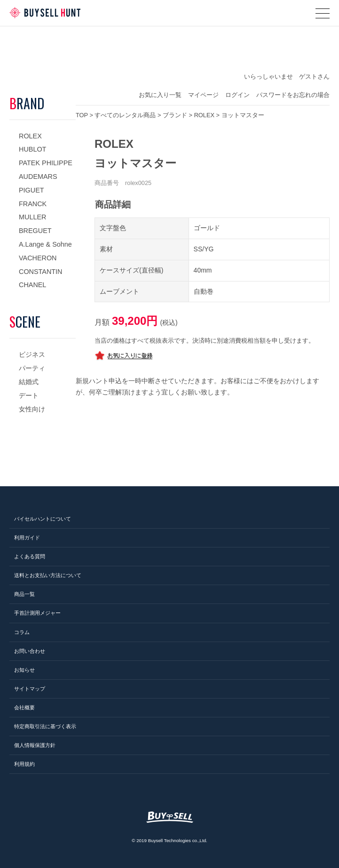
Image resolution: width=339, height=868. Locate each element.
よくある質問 (30, 556)
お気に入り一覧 (160, 95)
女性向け (32, 409)
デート (29, 395)
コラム (22, 632)
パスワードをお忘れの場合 (293, 95)
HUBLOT (32, 149)
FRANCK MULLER (33, 211)
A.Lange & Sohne (45, 244)
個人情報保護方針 (35, 745)
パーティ (32, 368)
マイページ (203, 95)
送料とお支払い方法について (48, 575)
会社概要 (24, 707)
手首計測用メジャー (37, 613)
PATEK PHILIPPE (46, 163)
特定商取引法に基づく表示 (45, 726)
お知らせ (24, 670)
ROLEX (30, 136)
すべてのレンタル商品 (125, 115)
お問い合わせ (30, 651)
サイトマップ (30, 689)
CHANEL (32, 285)
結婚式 (29, 382)
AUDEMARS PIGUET (38, 183)
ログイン (237, 95)
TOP (82, 115)
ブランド (175, 115)
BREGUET (35, 231)
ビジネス (32, 354)
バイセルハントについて (43, 519)
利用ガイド (27, 538)
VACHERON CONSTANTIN (40, 265)
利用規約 (24, 764)
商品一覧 (24, 594)
